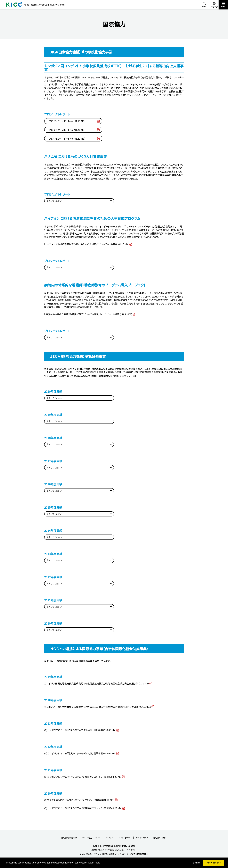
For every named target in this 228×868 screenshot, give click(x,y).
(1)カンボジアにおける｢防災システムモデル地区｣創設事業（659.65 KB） (80, 730)
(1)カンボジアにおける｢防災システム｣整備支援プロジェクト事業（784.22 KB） (83, 777)
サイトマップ (142, 838)
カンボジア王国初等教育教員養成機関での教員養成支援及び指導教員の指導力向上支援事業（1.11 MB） (97, 683)
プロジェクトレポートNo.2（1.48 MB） (67, 130)
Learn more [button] (94, 863)
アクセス (109, 838)
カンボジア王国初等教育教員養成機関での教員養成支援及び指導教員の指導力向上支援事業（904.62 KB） (98, 707)
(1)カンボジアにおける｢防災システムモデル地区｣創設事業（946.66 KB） (80, 753)
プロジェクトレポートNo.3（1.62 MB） (67, 139)
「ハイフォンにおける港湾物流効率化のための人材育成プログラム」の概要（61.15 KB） (87, 244)
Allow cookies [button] (214, 863)
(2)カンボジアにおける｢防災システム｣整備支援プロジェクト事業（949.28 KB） (83, 808)
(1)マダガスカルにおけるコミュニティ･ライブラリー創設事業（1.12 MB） (79, 800)
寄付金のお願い (160, 838)
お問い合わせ (125, 838)
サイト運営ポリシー (91, 838)
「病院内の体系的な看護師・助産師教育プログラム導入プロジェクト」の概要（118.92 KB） (88, 314)
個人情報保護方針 (69, 838)
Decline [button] (197, 863)
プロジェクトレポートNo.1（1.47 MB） (67, 121)
